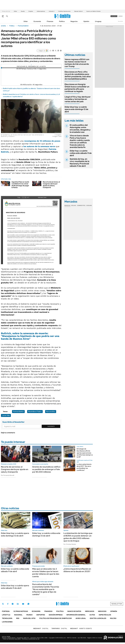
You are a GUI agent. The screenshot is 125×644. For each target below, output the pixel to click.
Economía (37, 21)
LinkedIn (18, 604)
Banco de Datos (74, 611)
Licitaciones (7, 622)
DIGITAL (41, 628)
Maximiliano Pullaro (35, 412)
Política (62, 21)
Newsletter (121, 21)
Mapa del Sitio (29, 618)
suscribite (114, 16)
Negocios (74, 21)
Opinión (86, 21)
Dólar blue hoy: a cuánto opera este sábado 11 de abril (15, 587)
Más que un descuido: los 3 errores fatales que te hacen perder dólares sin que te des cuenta (46, 573)
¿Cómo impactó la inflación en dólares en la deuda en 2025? (77, 570)
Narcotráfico (51, 412)
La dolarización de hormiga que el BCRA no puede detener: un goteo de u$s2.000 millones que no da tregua (78, 537)
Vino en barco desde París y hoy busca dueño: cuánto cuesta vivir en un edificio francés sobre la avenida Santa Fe (80, 141)
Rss (18, 618)
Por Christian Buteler (70, 544)
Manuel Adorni (78, 11)
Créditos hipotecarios (64, 11)
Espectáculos (105, 615)
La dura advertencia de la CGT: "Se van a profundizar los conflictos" (84, 467)
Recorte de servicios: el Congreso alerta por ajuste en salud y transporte (51, 185)
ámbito (4, 26)
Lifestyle (6, 615)
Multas (113, 618)
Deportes (41, 615)
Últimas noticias (21, 611)
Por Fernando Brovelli (8, 475)
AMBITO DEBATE (81, 628)
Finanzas (50, 21)
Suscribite (51, 426)
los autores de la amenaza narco (40, 146)
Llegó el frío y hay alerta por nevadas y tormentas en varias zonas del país (78, 99)
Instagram (13, 604)
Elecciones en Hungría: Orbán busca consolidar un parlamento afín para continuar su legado (77, 88)
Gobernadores (41, 11)
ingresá (120, 16)
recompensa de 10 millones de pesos (42, 141)
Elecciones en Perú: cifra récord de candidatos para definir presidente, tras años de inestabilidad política (78, 75)
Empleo (31, 11)
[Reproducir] (31, 65)
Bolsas (74, 205)
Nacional (18, 615)
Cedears (89, 205)
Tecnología (7, 618)
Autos (92, 615)
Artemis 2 (52, 11)
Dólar (15, 11)
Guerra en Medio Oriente (93, 11)
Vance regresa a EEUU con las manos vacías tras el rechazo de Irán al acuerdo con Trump (77, 63)
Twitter (3, 604)
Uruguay (98, 21)
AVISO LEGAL (81, 618)
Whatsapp (28, 604)
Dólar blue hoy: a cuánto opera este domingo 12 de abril (76, 109)
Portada (6, 611)
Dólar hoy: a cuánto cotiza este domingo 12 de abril (46, 534)
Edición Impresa (56, 615)
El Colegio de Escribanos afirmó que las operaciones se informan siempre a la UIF (85, 453)
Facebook (8, 604)
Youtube (23, 604)
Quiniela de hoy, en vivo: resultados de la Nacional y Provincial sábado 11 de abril (79, 162)
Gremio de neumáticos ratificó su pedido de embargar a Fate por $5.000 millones (46, 469)
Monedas (67, 205)
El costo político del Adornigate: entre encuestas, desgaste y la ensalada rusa (80, 129)
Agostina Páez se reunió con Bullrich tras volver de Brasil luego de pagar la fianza (20, 185)
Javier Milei (6, 415)
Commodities (81, 205)
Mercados (90, 611)
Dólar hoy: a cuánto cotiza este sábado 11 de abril (81, 153)
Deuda (23, 11)
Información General (76, 615)
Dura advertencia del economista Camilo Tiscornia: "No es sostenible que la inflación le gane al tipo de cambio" (46, 589)
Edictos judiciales (98, 618)
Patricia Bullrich (23, 26)
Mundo (29, 615)
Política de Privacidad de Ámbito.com (56, 618)
